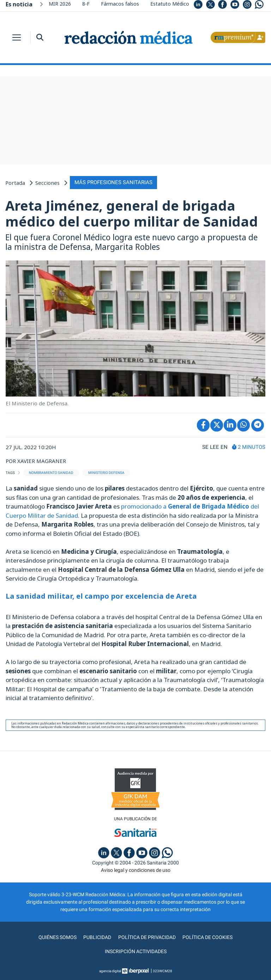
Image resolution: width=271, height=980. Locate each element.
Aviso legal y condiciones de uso (136, 870)
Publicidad (98, 937)
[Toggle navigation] (17, 37)
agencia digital (110, 971)
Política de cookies (207, 937)
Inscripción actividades (136, 951)
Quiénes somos (58, 937)
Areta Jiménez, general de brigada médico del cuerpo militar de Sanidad (132, 213)
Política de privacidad (147, 937)
